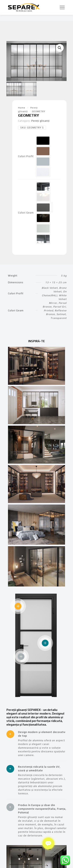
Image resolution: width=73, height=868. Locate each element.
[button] (60, 48)
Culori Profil (26, 156)
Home (22, 107)
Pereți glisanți (40, 120)
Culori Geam (26, 212)
